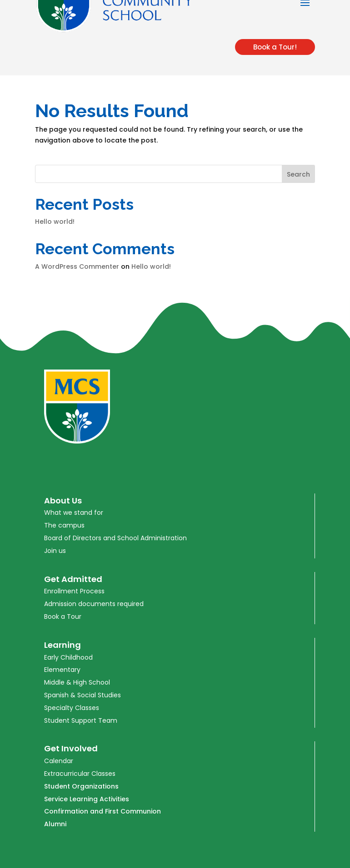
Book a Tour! (275, 47)
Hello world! (55, 222)
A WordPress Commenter (77, 266)
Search (298, 174)
